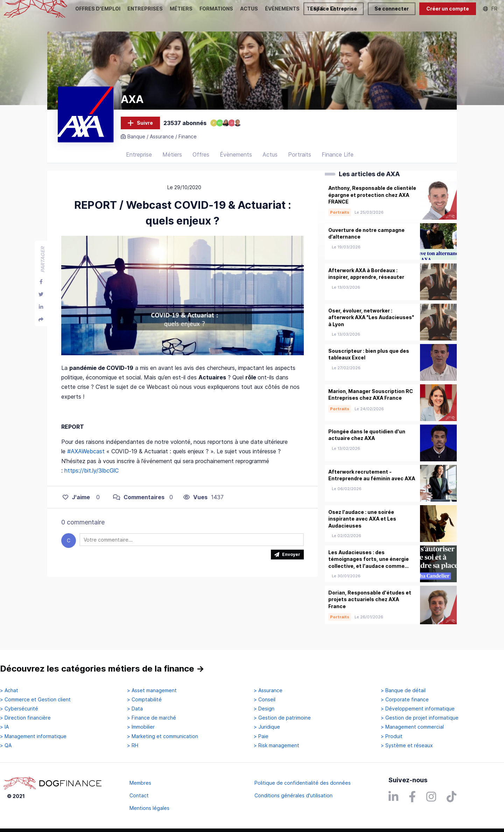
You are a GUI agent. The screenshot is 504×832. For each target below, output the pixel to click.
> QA (6, 745)
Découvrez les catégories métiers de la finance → (102, 669)
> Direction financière (25, 718)
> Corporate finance (405, 700)
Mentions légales (149, 808)
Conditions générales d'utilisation (293, 795)
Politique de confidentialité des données (303, 783)
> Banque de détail (403, 690)
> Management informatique (33, 736)
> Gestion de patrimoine (282, 718)
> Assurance (268, 690)
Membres (140, 783)
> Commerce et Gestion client (35, 700)
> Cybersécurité (19, 709)
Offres (201, 163)
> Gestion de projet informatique (420, 718)
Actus (270, 163)
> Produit (392, 736)
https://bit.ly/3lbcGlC (92, 479)
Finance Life (338, 163)
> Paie (261, 736)
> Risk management (276, 745)
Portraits (300, 163)
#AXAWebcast (86, 460)
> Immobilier (141, 727)
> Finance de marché (152, 718)
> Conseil (265, 700)
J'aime (76, 505)
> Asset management (152, 690)
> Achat (9, 690)
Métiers (172, 163)
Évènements (236, 163)
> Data (135, 709)
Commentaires (139, 505)
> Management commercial (412, 727)
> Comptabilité (144, 700)
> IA (4, 727)
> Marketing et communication (163, 736)
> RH (133, 745)
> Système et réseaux (407, 745)
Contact (139, 795)
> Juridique (267, 727)
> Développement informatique (418, 709)
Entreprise (139, 163)
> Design (264, 709)
